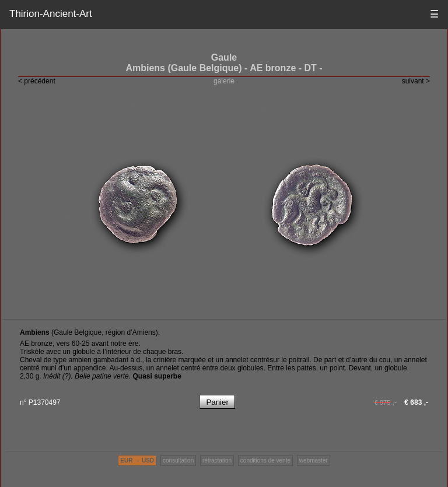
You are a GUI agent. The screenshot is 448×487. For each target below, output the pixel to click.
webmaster (314, 460)
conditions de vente (265, 460)
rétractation (217, 460)
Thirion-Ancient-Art (51, 14)
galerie (224, 81)
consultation (178, 460)
